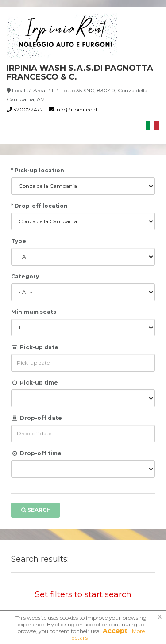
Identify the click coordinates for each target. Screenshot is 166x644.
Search (35, 510)
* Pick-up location (38, 170)
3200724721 (26, 109)
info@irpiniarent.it (76, 109)
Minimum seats (34, 312)
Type (19, 241)
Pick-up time (35, 383)
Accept (115, 631)
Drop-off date (37, 418)
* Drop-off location (39, 206)
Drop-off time (36, 453)
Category (25, 276)
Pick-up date (35, 347)
